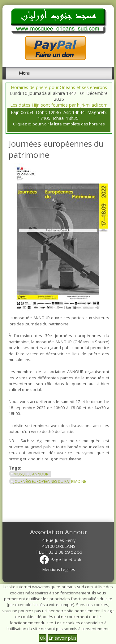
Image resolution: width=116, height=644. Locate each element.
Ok (43, 638)
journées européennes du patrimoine (50, 481)
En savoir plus (62, 638)
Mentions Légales (59, 569)
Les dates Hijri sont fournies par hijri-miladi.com (59, 105)
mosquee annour (31, 474)
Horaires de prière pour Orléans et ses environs (59, 87)
